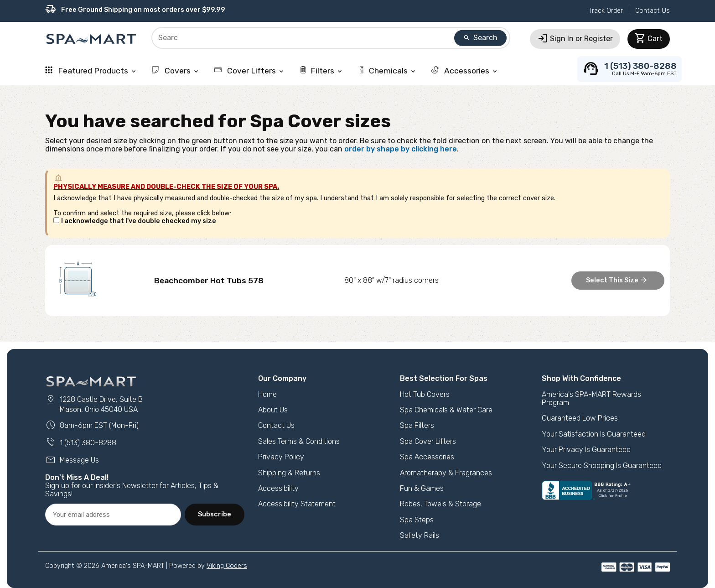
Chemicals (387, 71)
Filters (321, 71)
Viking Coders (227, 566)
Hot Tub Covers (425, 394)
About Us (273, 410)
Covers (176, 71)
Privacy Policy (281, 457)
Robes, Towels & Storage (440, 504)
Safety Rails (420, 535)
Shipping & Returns (289, 473)
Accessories (465, 71)
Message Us (72, 460)
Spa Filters (417, 425)
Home (267, 394)
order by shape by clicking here (401, 149)
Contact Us (653, 11)
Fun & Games (422, 488)
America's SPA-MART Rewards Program (591, 398)
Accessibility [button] (278, 488)
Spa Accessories (427, 457)
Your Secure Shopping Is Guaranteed (602, 466)
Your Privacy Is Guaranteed (586, 450)
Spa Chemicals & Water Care (446, 410)
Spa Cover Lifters (428, 441)
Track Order (606, 11)
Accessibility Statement (297, 504)
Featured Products (91, 71)
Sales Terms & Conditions (299, 441)
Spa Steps (417, 520)
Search (480, 38)
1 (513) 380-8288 (81, 443)
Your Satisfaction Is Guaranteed (594, 434)
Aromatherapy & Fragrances (446, 473)
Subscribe (215, 514)
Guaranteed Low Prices (580, 418)
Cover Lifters (250, 71)
